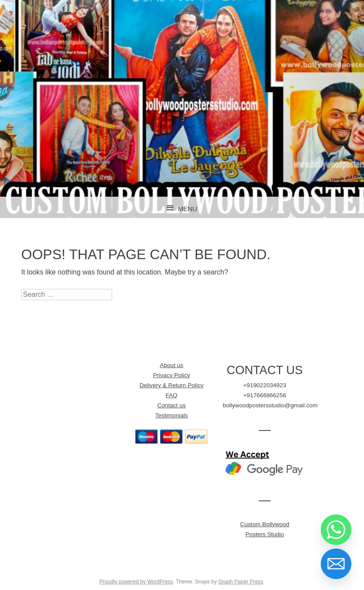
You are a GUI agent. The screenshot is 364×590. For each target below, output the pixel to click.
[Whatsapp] (336, 530)
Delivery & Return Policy (172, 385)
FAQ (171, 395)
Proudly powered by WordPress (136, 582)
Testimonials (172, 415)
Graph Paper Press (241, 582)
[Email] (336, 564)
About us (172, 365)
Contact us (171, 405)
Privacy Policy (172, 375)
